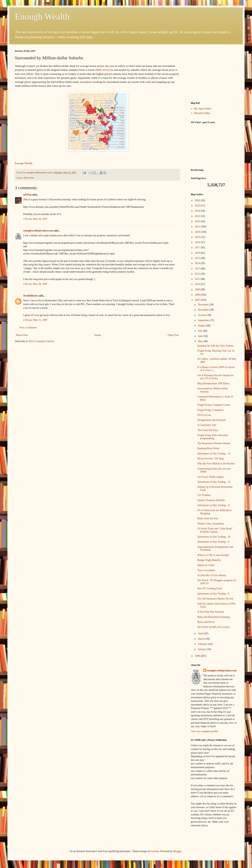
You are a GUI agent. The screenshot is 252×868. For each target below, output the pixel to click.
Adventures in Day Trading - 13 (214, 454)
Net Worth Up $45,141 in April (213, 627)
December (204, 305)
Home (98, 335)
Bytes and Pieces (206, 622)
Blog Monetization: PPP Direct (213, 384)
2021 (198, 227)
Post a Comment (28, 328)
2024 (198, 211)
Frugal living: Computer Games (214, 405)
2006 (198, 656)
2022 (198, 221)
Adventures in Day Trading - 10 (214, 537)
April (201, 633)
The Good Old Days (208, 430)
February (203, 644)
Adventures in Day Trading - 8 (213, 594)
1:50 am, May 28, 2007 (35, 219)
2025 (198, 206)
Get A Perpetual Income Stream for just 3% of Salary (216, 377)
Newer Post (22, 335)
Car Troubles (204, 495)
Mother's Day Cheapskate (211, 524)
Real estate (29, 178)
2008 (198, 295)
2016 (198, 253)
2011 (198, 279)
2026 (198, 200)
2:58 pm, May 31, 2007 (35, 320)
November (204, 310)
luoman (155, 851)
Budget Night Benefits (209, 560)
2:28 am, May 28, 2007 (35, 284)
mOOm (27, 195)
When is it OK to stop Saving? (213, 555)
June (201, 336)
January (202, 649)
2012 (198, 274)
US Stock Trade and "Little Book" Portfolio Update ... (215, 530)
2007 (198, 300)
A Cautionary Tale (207, 425)
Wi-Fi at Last (204, 415)
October (202, 315)
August (202, 325)
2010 (198, 284)
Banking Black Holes (208, 448)
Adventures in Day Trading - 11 (214, 505)
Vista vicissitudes (206, 570)
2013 (198, 269)
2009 (198, 290)
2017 (198, 247)
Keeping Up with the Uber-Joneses (215, 346)
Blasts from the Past (208, 518)
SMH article (102, 70)
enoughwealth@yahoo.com (38, 231)
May (201, 341)
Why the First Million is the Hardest (216, 464)
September (204, 320)
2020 (198, 232)
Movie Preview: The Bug (210, 459)
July (200, 331)
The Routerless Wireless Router (214, 443)
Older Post (173, 335)
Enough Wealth (42, 17)
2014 (198, 263)
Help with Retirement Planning (214, 617)
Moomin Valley (202, 113)
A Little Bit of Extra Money (212, 575)
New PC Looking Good (210, 588)
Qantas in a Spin (206, 565)
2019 (198, 237)
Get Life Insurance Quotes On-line (215, 599)
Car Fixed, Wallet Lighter (211, 477)
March (202, 639)
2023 (198, 216)
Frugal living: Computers (210, 410)
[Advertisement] (214, 73)
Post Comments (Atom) (41, 341)
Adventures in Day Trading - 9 (213, 542)
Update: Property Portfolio (211, 500)
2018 (198, 242)
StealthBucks (31, 296)
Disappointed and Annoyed (211, 420)
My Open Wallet (203, 109)
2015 (198, 258)
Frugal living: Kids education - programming (213, 437)
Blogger (177, 851)
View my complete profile (204, 731)
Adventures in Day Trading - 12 (214, 482)
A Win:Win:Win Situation (211, 612)
